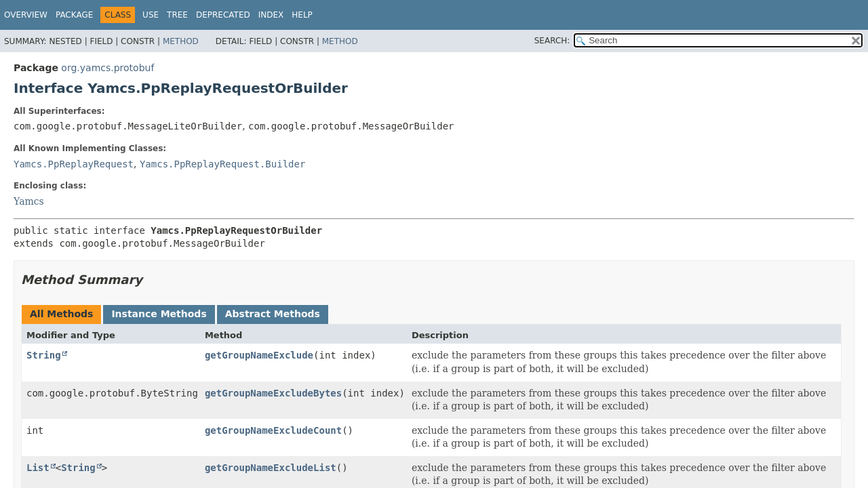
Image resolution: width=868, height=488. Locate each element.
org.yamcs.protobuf (107, 68)
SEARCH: (552, 41)
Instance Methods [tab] (159, 314)
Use (151, 15)
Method (181, 41)
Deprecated (223, 15)
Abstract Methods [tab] (273, 314)
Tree (177, 15)
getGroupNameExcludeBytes (273, 393)
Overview (26, 15)
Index (271, 15)
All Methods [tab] (61, 314)
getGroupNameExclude (259, 355)
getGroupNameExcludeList (271, 468)
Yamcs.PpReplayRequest (74, 164)
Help (302, 15)
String (44, 355)
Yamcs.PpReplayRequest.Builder (222, 164)
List (38, 468)
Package (74, 15)
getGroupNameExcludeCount (273, 430)
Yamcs (29, 201)
